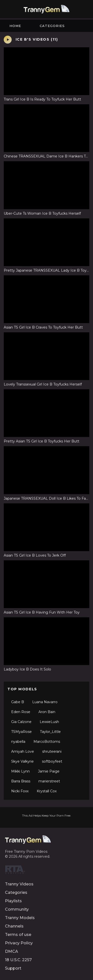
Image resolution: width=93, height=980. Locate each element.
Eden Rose (21, 712)
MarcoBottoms (47, 742)
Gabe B (18, 702)
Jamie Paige (49, 771)
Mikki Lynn (20, 771)
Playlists (13, 901)
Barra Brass (21, 781)
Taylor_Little (50, 732)
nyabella (18, 742)
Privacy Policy (19, 943)
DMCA (12, 951)
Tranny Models (20, 918)
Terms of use (18, 935)
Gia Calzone (21, 722)
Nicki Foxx (20, 791)
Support (13, 968)
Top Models (22, 689)
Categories (52, 26)
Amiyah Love (23, 751)
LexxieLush (49, 722)
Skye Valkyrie (22, 761)
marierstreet (49, 781)
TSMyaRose (21, 732)
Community (17, 909)
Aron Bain (47, 712)
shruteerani (52, 751)
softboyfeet (52, 761)
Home (15, 26)
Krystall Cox (47, 791)
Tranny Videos (19, 884)
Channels (14, 926)
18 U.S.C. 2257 (18, 960)
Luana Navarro (45, 702)
